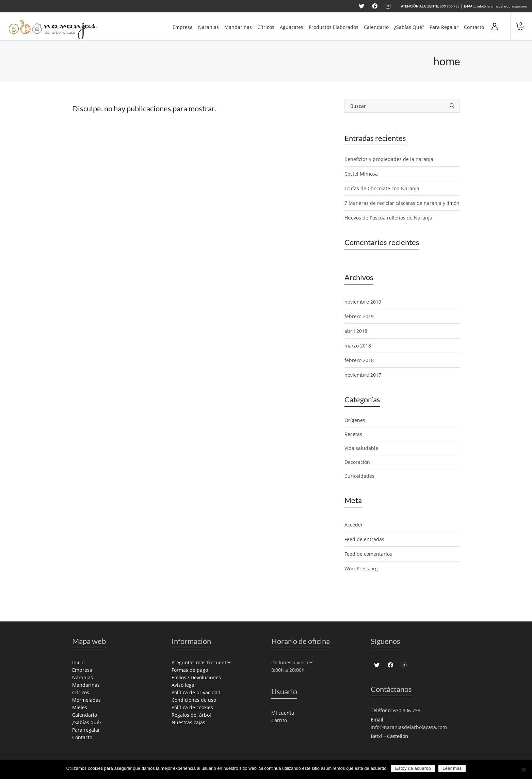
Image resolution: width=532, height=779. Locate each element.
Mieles (80, 707)
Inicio (78, 662)
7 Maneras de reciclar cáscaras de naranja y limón (402, 203)
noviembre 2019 (363, 302)
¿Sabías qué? (87, 722)
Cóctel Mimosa (361, 174)
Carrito (279, 720)
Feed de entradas (364, 539)
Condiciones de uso (194, 700)
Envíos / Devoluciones (196, 677)
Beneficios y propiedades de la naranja (389, 159)
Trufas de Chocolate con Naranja (382, 188)
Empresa (82, 670)
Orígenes (355, 420)
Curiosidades (359, 476)
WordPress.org (361, 569)
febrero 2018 (359, 360)
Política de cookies (192, 707)
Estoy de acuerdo (413, 768)
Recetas (353, 434)
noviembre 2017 (363, 375)
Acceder (354, 525)
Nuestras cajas (188, 722)
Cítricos (81, 692)
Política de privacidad (196, 692)
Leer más (452, 768)
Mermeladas (86, 700)
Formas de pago (190, 670)
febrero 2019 (359, 316)
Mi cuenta (283, 713)
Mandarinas (86, 685)
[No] (523, 769)
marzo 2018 (358, 346)
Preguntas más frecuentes (201, 662)
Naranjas (83, 677)
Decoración (357, 462)
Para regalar (86, 730)
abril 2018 (356, 331)
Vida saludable (361, 448)
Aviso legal (184, 685)
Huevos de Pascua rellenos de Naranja (388, 218)
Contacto (82, 737)
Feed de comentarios (368, 554)
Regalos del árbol (191, 715)
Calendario (85, 715)
